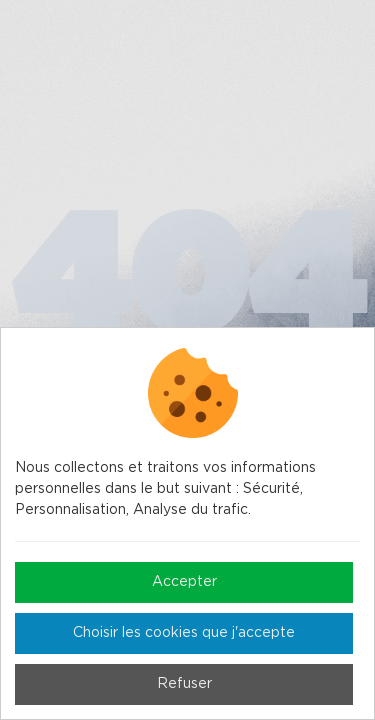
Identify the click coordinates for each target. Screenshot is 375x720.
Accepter (184, 582)
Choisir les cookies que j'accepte (184, 633)
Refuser (184, 684)
